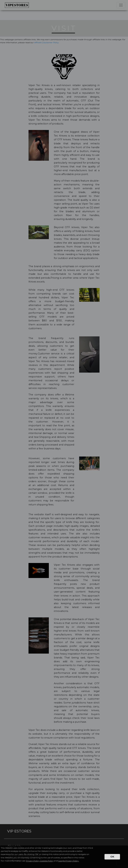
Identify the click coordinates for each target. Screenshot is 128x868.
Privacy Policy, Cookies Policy (40, 861)
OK (112, 857)
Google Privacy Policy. (68, 861)
